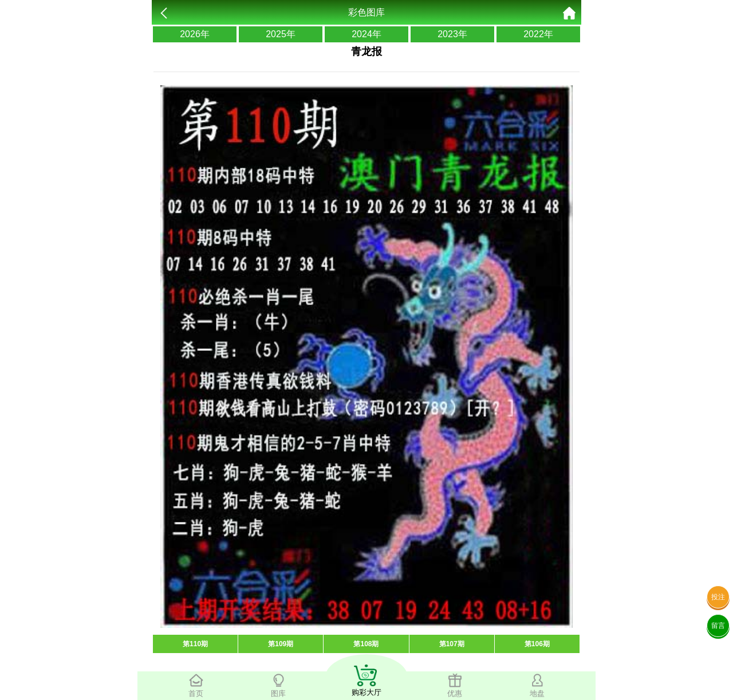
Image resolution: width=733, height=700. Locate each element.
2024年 (366, 34)
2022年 (538, 34)
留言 (718, 626)
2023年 (452, 34)
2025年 (281, 34)
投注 (718, 597)
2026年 (195, 34)
